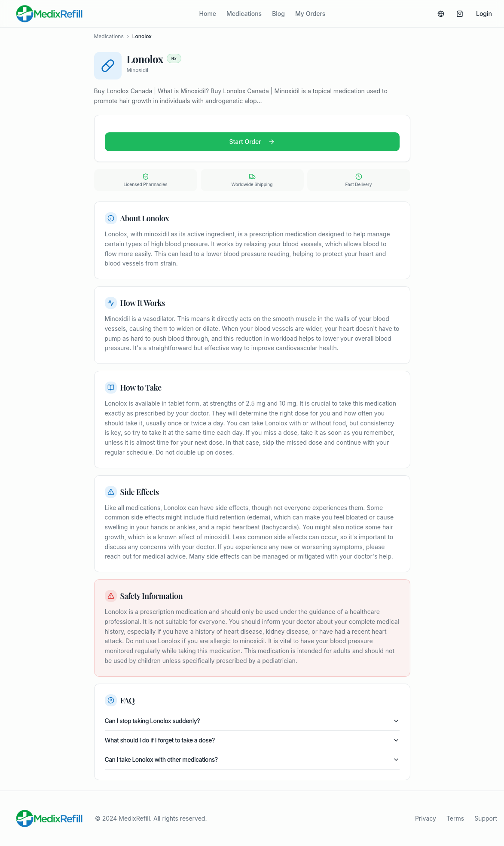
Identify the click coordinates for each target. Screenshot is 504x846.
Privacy (426, 818)
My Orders (310, 14)
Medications (244, 14)
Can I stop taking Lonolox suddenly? (252, 721)
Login (484, 14)
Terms (455, 818)
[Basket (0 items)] (460, 14)
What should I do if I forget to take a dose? (252, 740)
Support (486, 818)
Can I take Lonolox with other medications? (252, 759)
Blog (278, 14)
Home (208, 14)
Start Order (252, 142)
